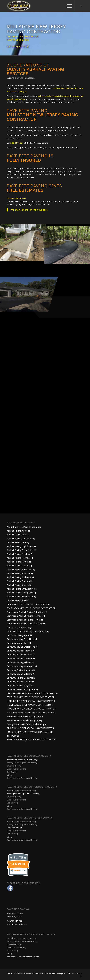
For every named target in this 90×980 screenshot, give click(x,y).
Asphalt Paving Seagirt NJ (19, 585)
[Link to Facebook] (81, 6)
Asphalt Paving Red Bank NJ (20, 577)
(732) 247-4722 (21, 46)
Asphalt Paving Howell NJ (19, 562)
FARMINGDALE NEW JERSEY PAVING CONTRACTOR (32, 693)
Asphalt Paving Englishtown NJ (21, 546)
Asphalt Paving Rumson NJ (20, 581)
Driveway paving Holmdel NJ (21, 654)
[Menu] (68, 6)
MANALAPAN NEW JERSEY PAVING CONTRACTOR (31, 709)
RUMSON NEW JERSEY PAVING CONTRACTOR (30, 732)
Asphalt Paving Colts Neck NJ (21, 538)
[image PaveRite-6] (23, 242)
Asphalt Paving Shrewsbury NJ (21, 589)
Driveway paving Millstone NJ (21, 674)
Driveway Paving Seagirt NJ (20, 685)
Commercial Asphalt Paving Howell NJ (25, 620)
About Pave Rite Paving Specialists (24, 527)
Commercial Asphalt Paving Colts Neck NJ (27, 612)
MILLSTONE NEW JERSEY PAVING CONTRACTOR (31, 713)
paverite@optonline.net (17, 924)
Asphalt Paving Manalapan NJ (21, 569)
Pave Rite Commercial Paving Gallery (25, 716)
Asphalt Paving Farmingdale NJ (22, 550)
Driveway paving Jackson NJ (20, 662)
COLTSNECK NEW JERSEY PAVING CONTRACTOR (31, 608)
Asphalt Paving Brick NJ (18, 535)
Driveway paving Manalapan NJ (22, 666)
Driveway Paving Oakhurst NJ (21, 678)
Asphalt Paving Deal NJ (18, 542)
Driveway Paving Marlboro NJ (21, 670)
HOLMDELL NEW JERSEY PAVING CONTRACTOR (31, 701)
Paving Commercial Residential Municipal (26, 724)
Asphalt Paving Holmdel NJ (20, 558)
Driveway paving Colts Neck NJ (22, 639)
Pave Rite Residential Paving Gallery (24, 720)
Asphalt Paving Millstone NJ (20, 573)
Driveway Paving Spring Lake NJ (22, 689)
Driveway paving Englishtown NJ (22, 647)
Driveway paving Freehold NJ (21, 651)
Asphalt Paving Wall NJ (18, 600)
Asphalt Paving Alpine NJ (18, 531)
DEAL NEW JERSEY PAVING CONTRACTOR (28, 631)
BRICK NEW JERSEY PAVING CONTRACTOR (28, 604)
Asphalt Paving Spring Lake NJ (21, 593)
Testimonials (13, 736)
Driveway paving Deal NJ (19, 643)
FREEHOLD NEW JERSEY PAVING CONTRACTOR (31, 697)
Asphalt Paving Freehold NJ (20, 554)
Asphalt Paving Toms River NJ (21, 596)
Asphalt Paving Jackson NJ (19, 566)
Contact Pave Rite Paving (19, 627)
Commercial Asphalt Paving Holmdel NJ (26, 616)
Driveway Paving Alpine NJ (19, 635)
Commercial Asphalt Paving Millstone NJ (26, 624)
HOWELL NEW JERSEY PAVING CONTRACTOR (29, 705)
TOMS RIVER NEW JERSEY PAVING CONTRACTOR (31, 740)
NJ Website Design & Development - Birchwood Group (61, 973)
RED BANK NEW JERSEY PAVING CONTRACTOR (30, 728)
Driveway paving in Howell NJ (21, 658)
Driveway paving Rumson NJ (20, 682)
